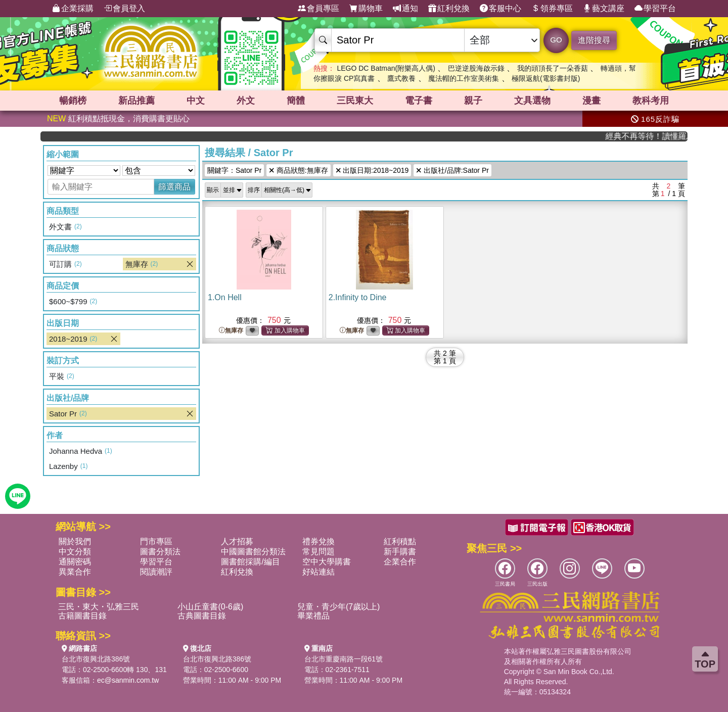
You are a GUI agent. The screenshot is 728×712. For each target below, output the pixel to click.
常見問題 (318, 552)
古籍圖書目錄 (82, 616)
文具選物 (532, 101)
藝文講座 (604, 9)
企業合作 (400, 562)
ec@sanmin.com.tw (128, 680)
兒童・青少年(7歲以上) (339, 607)
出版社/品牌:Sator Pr (452, 170)
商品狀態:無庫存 (298, 170)
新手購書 (400, 552)
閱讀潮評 (156, 572)
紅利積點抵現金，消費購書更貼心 (118, 118)
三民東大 (355, 101)
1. (225, 297)
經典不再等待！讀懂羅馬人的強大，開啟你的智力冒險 (654, 136)
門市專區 (156, 541)
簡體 (296, 101)
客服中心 (500, 9)
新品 (136, 101)
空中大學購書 (327, 562)
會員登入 (124, 9)
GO (556, 40)
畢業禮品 (313, 616)
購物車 (366, 9)
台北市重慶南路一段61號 (344, 659)
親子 (473, 101)
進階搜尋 (594, 40)
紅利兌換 (449, 9)
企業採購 (73, 9)
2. (358, 297)
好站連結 (318, 572)
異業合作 (75, 572)
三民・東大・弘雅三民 (99, 607)
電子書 (419, 101)
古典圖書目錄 (202, 616)
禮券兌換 (318, 541)
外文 (246, 101)
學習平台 (655, 9)
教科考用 (651, 101)
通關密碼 (75, 562)
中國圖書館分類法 (253, 552)
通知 (405, 9)
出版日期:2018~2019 (372, 170)
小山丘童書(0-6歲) (210, 607)
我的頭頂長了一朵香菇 (553, 68)
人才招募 (237, 541)
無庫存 (231, 331)
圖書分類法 (160, 552)
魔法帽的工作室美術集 (464, 78)
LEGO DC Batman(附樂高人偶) (386, 68)
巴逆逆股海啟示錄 (476, 68)
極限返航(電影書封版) (546, 78)
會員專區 (318, 9)
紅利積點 (400, 541)
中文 (196, 101)
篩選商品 (174, 187)
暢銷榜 (73, 101)
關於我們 (75, 541)
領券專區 (552, 9)
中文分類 (75, 552)
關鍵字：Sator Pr (234, 170)
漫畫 (591, 101)
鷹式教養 (401, 78)
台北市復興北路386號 (96, 659)
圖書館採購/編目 (250, 562)
